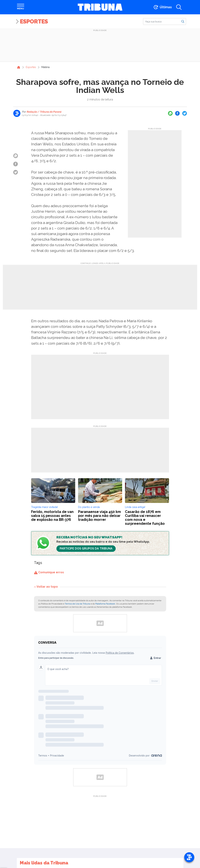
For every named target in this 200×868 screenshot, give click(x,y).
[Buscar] (165, 21)
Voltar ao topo (46, 587)
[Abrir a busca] (179, 7)
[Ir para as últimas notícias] (162, 7)
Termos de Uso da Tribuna (77, 604)
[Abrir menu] (21, 7)
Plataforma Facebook (105, 604)
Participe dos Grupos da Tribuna (86, 548)
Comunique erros (49, 572)
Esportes (34, 21)
